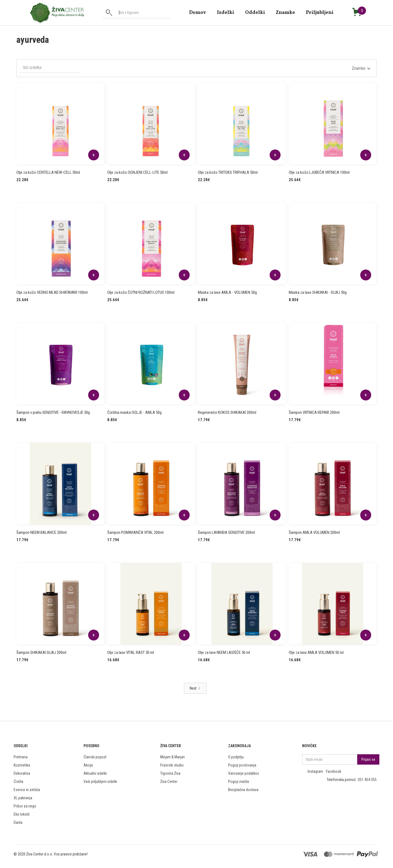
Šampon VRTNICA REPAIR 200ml (314, 412)
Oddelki (255, 12)
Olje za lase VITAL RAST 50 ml (131, 653)
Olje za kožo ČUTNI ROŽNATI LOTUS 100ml (141, 292)
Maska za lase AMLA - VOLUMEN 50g (227, 292)
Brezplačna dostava (243, 790)
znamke (285, 12)
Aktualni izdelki (95, 773)
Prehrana (21, 757)
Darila (18, 822)
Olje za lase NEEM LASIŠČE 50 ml (224, 653)
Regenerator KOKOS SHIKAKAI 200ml (227, 412)
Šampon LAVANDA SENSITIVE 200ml (226, 532)
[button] (361, 68)
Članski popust (95, 757)
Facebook (334, 771)
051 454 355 (367, 780)
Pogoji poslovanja (242, 765)
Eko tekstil (22, 814)
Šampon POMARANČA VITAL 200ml (135, 532)
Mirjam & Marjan (172, 757)
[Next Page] (195, 688)
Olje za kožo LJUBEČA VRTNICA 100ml (319, 172)
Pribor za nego (25, 806)
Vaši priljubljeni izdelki (100, 782)
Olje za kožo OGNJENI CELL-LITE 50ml (137, 172)
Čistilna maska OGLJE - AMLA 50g (134, 412)
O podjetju (236, 757)
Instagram (315, 771)
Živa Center (169, 782)
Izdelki (226, 12)
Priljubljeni (320, 12)
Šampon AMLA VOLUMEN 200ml (314, 532)
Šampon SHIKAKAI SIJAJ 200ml (41, 653)
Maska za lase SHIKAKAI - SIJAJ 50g (318, 292)
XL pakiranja (23, 798)
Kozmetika (22, 765)
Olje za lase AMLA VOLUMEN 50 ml (316, 653)
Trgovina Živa (170, 773)
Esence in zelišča (27, 790)
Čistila (18, 782)
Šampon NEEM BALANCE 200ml (41, 532)
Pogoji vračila (239, 782)
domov (198, 12)
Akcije (88, 765)
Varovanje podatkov (244, 773)
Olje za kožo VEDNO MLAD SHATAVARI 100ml (52, 292)
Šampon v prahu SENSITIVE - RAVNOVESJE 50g (53, 412)
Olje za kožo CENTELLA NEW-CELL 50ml (48, 172)
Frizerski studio (172, 765)
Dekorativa (22, 773)
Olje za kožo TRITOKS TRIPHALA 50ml (228, 172)
